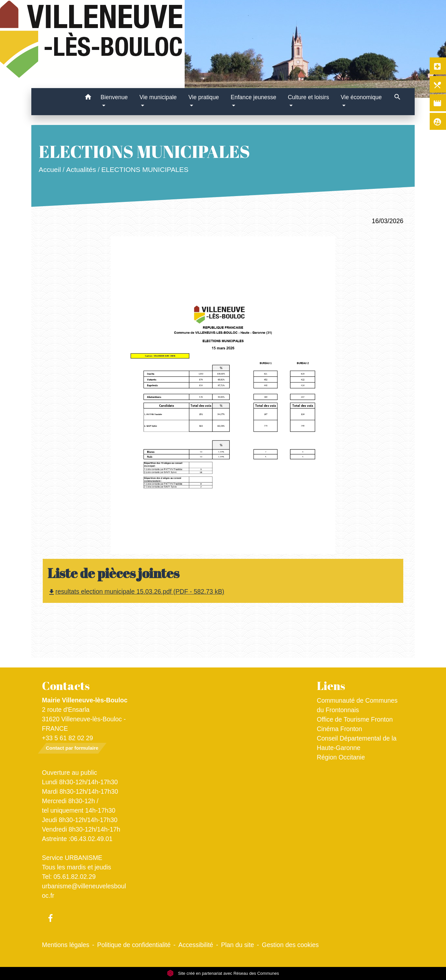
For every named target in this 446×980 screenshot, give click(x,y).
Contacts (66, 686)
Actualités (81, 169)
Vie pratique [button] (204, 97)
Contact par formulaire (72, 748)
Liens (331, 686)
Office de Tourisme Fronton (355, 719)
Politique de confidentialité (134, 945)
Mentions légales (66, 945)
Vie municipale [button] (158, 97)
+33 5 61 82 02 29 (68, 738)
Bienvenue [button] (114, 97)
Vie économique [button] (361, 97)
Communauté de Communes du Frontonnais (357, 705)
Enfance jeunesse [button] (254, 97)
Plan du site (237, 945)
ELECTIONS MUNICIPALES (145, 169)
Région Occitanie (341, 757)
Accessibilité (196, 945)
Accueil (50, 169)
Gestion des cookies (290, 945)
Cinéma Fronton (339, 729)
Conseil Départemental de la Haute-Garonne (357, 743)
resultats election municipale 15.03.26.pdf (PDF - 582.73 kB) (136, 591)
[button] (88, 98)
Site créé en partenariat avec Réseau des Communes (223, 973)
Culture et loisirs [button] (308, 97)
